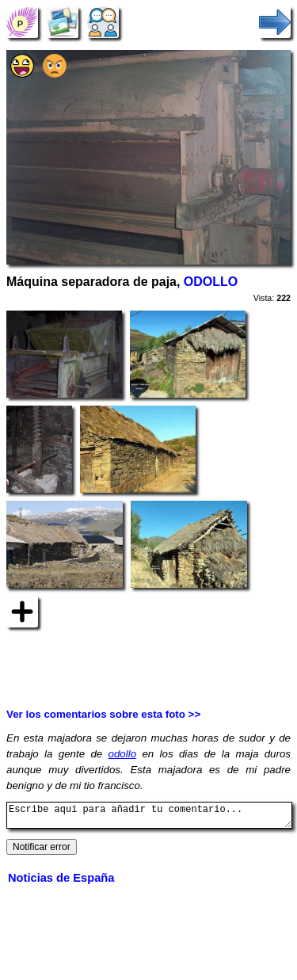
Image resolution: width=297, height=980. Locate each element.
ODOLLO (211, 282)
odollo (123, 754)
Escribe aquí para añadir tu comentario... (149, 818)
